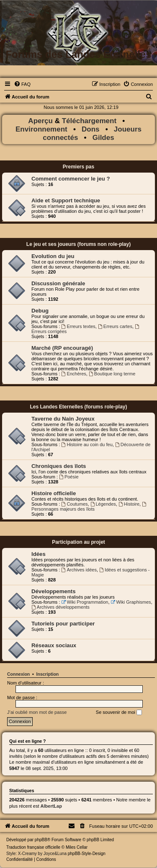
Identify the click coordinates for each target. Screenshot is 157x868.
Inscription (48, 674)
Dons (91, 129)
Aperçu (41, 121)
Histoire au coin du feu (87, 444)
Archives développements (60, 607)
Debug (40, 311)
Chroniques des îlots (59, 466)
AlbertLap (51, 806)
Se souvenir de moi (119, 713)
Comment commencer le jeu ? (71, 179)
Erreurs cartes (115, 326)
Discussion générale (58, 283)
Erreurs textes (78, 326)
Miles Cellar (77, 847)
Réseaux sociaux (54, 645)
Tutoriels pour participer (63, 624)
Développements (54, 591)
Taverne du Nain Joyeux (63, 419)
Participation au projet (78, 542)
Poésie (69, 477)
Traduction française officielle (33, 847)
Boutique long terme (112, 374)
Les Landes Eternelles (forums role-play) (78, 407)
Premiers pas (78, 167)
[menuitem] (22, 84)
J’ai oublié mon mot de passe (37, 712)
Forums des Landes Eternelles (78, 54)
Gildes (103, 138)
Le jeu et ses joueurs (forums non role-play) (78, 244)
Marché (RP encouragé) (62, 348)
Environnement (41, 129)
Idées (39, 554)
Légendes (103, 504)
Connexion (18, 674)
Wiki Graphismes (131, 602)
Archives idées (79, 570)
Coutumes (75, 504)
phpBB (41, 840)
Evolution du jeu (53, 256)
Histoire (129, 504)
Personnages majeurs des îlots (89, 507)
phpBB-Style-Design (87, 854)
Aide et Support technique (66, 200)
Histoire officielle (54, 493)
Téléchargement (89, 121)
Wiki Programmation (85, 602)
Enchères (74, 374)
